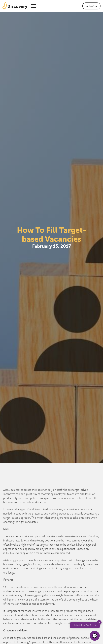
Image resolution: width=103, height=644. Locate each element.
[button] (95, 636)
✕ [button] (99, 622)
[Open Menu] (33, 6)
